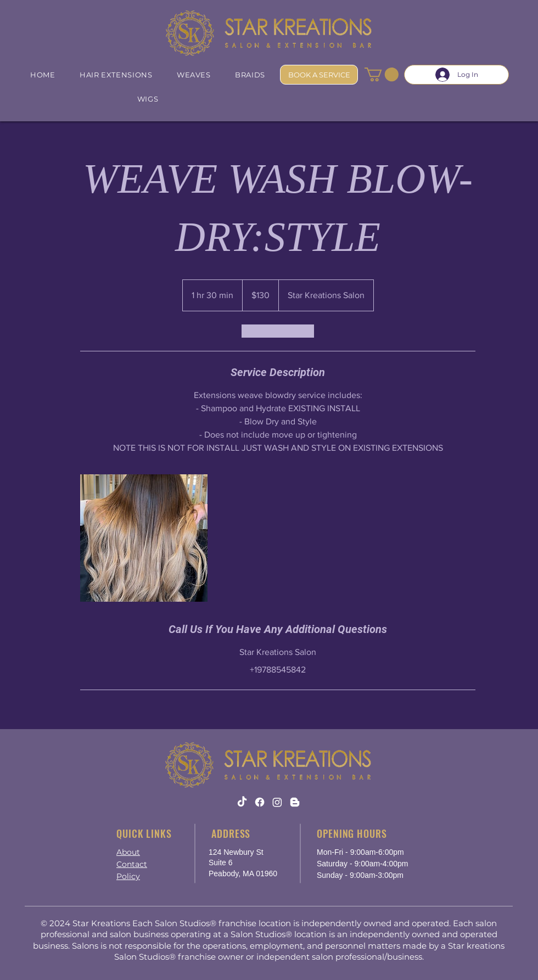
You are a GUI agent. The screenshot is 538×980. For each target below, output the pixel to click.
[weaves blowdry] (144, 538)
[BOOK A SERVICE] (319, 75)
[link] (278, 331)
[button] (382, 74)
